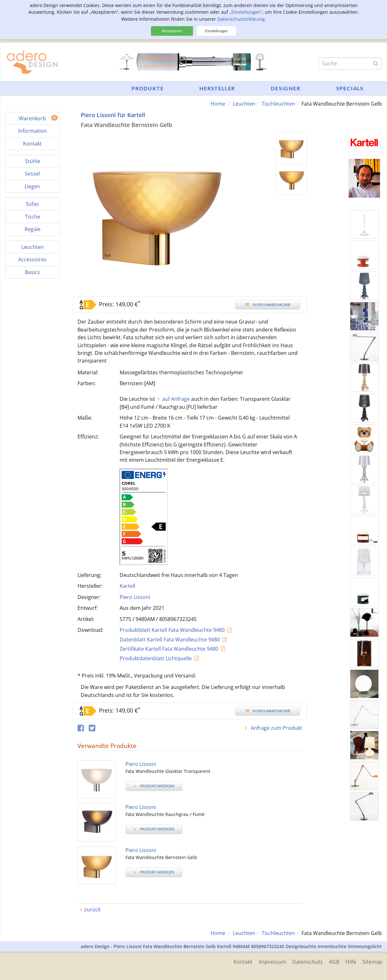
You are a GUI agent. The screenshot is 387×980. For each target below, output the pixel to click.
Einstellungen (216, 31)
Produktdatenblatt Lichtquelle (156, 658)
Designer (286, 88)
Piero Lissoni (135, 597)
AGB (334, 962)
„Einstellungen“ (246, 12)
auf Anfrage (176, 399)
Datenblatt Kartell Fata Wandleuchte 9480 (170, 640)
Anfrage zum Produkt (276, 728)
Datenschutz (307, 962)
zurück (92, 909)
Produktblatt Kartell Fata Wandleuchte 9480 (172, 630)
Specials (350, 88)
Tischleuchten (278, 104)
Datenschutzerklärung (241, 19)
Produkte (148, 88)
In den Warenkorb (268, 305)
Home (218, 104)
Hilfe (351, 962)
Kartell (127, 586)
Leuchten (244, 104)
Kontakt (242, 962)
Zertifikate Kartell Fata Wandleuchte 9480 (169, 649)
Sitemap (372, 962)
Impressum (272, 962)
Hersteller (217, 88)
